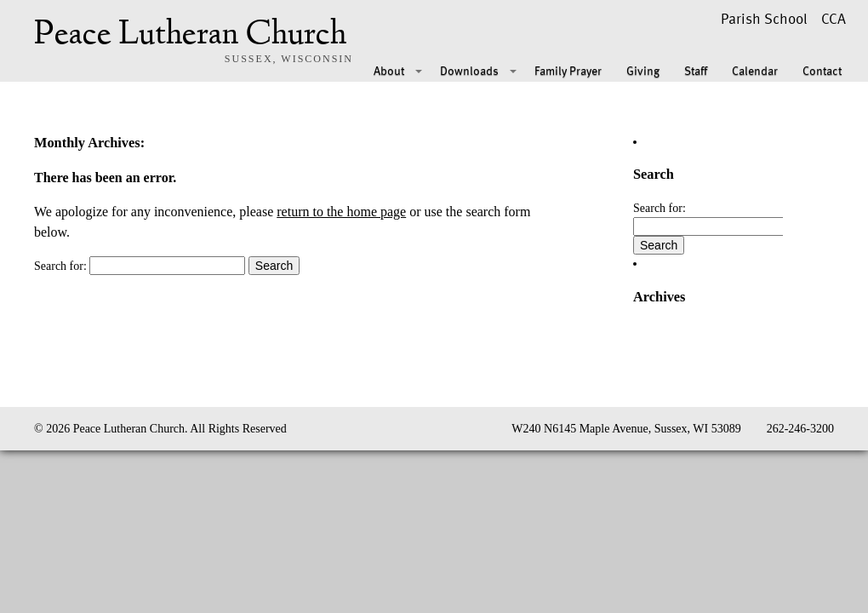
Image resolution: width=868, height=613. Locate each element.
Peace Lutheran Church (190, 36)
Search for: (60, 266)
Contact (822, 70)
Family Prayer (568, 70)
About (389, 70)
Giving (643, 70)
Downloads (469, 70)
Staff (696, 70)
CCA (834, 18)
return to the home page (341, 212)
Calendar (755, 70)
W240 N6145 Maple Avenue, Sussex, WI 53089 (626, 429)
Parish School (764, 18)
